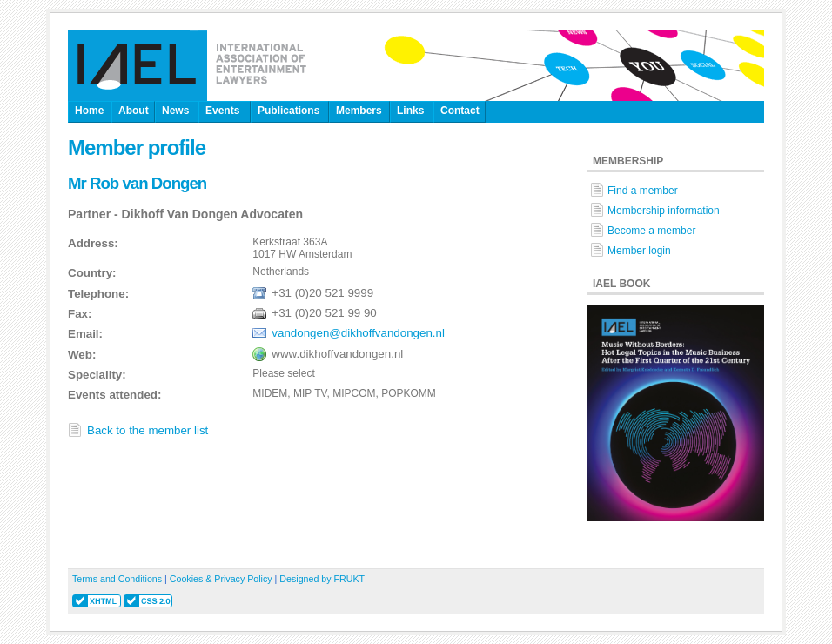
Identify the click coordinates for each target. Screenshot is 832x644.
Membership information (664, 211)
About (134, 111)
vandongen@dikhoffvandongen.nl (358, 333)
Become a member (651, 231)
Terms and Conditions (117, 579)
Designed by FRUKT (322, 579)
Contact (460, 111)
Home (89, 111)
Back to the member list (148, 430)
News (175, 111)
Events (222, 111)
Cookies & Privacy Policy (221, 579)
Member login (639, 251)
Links (410, 111)
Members (359, 111)
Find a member (643, 191)
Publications (289, 111)
